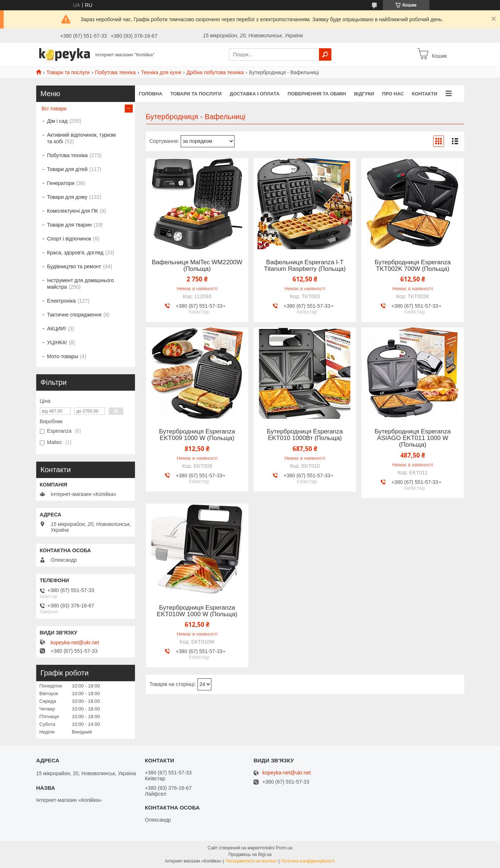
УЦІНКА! (57, 342)
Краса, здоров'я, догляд (75, 253)
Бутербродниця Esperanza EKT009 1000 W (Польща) (197, 435)
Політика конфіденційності (308, 861)
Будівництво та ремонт (74, 266)
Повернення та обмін (317, 94)
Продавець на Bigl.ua (250, 854)
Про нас (393, 94)
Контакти (425, 94)
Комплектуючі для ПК (73, 211)
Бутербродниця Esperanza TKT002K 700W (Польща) (413, 266)
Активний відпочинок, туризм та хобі (82, 138)
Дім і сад (57, 121)
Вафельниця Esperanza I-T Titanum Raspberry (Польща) (305, 266)
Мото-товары (63, 356)
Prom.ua (284, 848)
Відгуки (364, 94)
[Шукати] (325, 54)
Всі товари (54, 109)
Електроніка (62, 301)
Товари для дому (67, 197)
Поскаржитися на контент (251, 861)
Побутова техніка (115, 72)
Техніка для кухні (161, 72)
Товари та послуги (68, 72)
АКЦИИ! (57, 329)
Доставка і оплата (255, 94)
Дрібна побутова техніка (215, 72)
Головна (151, 94)
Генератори (61, 183)
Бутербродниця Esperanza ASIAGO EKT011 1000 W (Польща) (413, 438)
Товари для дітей (67, 169)
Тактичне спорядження (74, 315)
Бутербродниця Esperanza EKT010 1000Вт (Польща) (305, 435)
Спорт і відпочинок (69, 239)
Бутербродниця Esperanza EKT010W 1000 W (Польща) (197, 611)
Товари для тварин (69, 225)
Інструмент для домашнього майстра (81, 284)
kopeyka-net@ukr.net (75, 643)
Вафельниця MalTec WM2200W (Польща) (197, 266)
